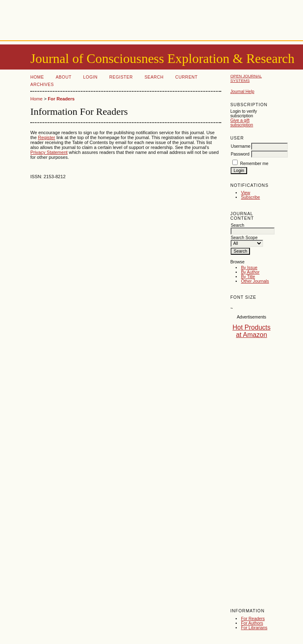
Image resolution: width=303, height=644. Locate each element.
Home (37, 77)
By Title (248, 277)
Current (186, 77)
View (245, 193)
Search (154, 77)
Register (121, 77)
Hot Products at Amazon (251, 331)
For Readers (253, 619)
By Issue (249, 268)
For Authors (252, 623)
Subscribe (250, 197)
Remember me (254, 164)
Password (240, 154)
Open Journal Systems (246, 78)
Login (90, 77)
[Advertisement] (152, 19)
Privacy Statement (49, 152)
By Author (250, 272)
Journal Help (242, 92)
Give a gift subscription (242, 123)
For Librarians (254, 628)
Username (241, 146)
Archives (42, 85)
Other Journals (255, 281)
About (63, 77)
